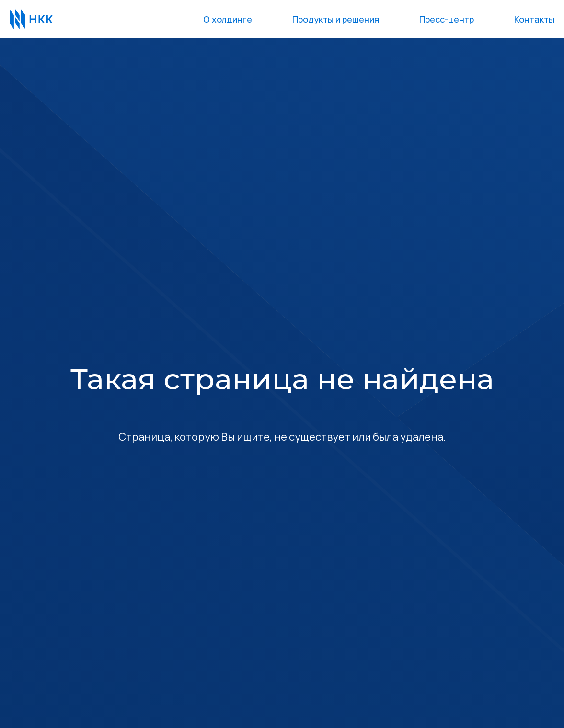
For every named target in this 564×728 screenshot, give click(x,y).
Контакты (534, 19)
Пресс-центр (447, 19)
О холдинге (228, 19)
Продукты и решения (336, 19)
